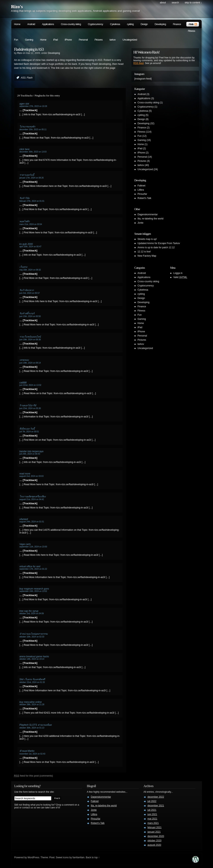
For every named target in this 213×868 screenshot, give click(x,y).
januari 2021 (154, 832)
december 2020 (156, 836)
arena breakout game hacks (34, 657)
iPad (56, 40)
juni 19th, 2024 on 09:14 (30, 363)
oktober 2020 (155, 841)
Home (17, 24)
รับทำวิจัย (24, 198)
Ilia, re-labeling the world (151, 219)
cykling (130, 24)
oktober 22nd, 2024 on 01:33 (32, 682)
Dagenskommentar (148, 214)
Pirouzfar (142, 194)
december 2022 (156, 797)
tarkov (113, 40)
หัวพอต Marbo (27, 751)
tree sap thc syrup (29, 611)
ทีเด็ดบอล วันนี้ (27, 429)
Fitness (192, 31)
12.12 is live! (144, 252)
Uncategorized (130, 40)
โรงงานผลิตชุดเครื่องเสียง (33, 497)
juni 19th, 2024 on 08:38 (30, 340)
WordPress (33, 857)
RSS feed (139, 63)
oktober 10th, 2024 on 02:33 (32, 637)
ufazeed (24, 519)
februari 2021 (155, 827)
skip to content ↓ (193, 3)
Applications (48, 24)
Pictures (99, 40)
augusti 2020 (154, 845)
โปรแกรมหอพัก (27, 127)
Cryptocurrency (95, 24)
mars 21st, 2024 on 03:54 (31, 224)
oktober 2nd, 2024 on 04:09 (32, 613)
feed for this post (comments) (34, 776)
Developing (160, 24)
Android (31, 24)
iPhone (68, 40)
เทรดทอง (24, 360)
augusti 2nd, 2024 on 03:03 (32, 476)
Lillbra (141, 190)
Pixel (52, 857)
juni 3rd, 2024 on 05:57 (30, 293)
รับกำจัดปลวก (27, 290)
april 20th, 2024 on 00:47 (31, 247)
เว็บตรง (23, 267)
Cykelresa (115, 24)
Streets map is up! (147, 239)
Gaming (29, 40)
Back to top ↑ (93, 857)
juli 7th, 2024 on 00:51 (29, 432)
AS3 (23, 78)
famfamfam (79, 857)
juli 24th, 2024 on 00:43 (30, 454)
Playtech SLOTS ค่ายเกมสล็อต (36, 725)
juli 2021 (152, 810)
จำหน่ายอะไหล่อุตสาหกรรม (34, 634)
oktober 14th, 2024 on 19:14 (32, 659)
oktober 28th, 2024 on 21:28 (32, 705)
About (163, 3)
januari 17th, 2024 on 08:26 (32, 178)
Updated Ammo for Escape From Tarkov (159, 243)
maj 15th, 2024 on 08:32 (30, 270)
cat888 (23, 383)
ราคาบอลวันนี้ (27, 175)
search (175, 3)
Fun (16, 40)
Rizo (20, 53)
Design (144, 24)
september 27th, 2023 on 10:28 (33, 106)
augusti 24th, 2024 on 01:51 (32, 522)
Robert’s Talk (144, 198)
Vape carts (25, 544)
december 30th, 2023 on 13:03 (33, 152)
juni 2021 (152, 814)
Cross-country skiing (71, 24)
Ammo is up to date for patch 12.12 (156, 247)
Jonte (141, 223)
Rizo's (17, 7)
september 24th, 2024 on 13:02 (33, 591)
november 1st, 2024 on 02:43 (32, 754)
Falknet (142, 186)
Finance (177, 24)
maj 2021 (152, 819)
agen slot (24, 104)
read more (25, 474)
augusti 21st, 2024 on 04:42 (32, 499)
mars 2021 (153, 823)
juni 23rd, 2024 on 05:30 (30, 408)
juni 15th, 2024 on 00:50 (30, 316)
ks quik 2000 (26, 244)
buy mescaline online (31, 702)
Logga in (178, 273)
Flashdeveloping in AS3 (29, 49)
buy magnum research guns (34, 589)
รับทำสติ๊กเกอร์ (27, 313)
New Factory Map (147, 256)
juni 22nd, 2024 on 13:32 (30, 385)
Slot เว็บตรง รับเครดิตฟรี (32, 679)
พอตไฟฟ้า (25, 221)
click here (25, 149)
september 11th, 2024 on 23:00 (33, 547)
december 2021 (156, 806)
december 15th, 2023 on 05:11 (33, 129)
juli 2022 (152, 801)
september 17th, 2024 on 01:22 (33, 569)
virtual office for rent (30, 566)
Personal (83, 40)
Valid (180, 277)
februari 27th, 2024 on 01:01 (32, 201)
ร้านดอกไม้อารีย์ (28, 405)
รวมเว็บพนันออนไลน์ (30, 337)
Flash (30, 78)
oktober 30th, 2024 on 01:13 (32, 728)
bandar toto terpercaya (32, 451)
